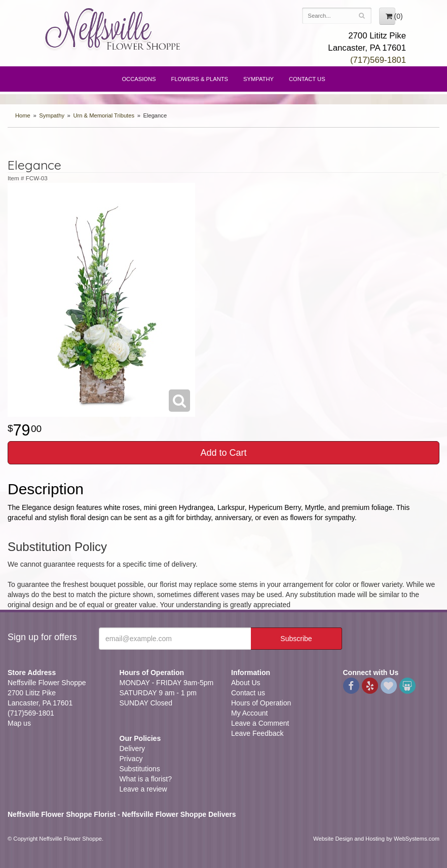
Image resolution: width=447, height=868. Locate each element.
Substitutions (140, 769)
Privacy (131, 759)
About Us (246, 683)
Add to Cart (223, 453)
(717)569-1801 (378, 60)
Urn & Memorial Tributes (104, 115)
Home (23, 115)
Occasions (139, 79)
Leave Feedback (257, 733)
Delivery (133, 748)
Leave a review (143, 789)
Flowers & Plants (200, 79)
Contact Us (307, 79)
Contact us (248, 693)
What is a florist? (146, 779)
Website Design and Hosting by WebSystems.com (376, 839)
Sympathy (258, 79)
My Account (249, 713)
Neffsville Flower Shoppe (113, 29)
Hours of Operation (261, 703)
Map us (19, 723)
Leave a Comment (260, 723)
